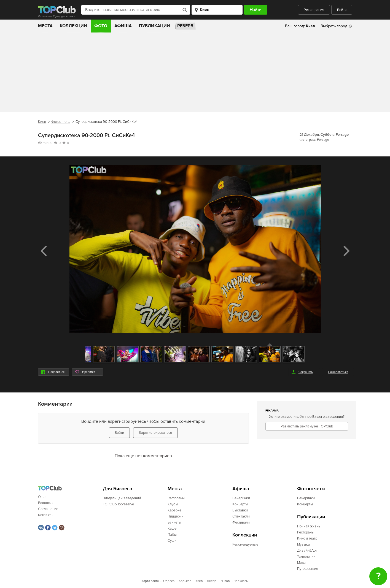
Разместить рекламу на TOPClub (307, 426)
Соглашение (48, 509)
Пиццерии (176, 516)
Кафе (172, 529)
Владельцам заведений (122, 498)
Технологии (306, 557)
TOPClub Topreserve (118, 504)
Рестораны (176, 498)
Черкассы (241, 581)
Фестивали (241, 522)
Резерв (185, 26)
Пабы (172, 535)
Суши (172, 541)
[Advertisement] (195, 74)
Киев (42, 122)
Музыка (303, 544)
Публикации (154, 26)
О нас (43, 497)
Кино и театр (307, 538)
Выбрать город (334, 26)
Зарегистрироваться (155, 433)
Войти (342, 10)
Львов (225, 581)
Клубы (173, 504)
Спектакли (241, 516)
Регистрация (314, 10)
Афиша (123, 26)
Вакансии (46, 503)
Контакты (46, 515)
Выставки (240, 510)
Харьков (185, 581)
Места (45, 26)
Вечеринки (241, 498)
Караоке (174, 510)
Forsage (342, 135)
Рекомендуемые (245, 544)
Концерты (240, 504)
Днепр (212, 581)
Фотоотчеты (61, 122)
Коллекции (73, 26)
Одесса (169, 581)
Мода (301, 563)
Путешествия (308, 569)
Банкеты (174, 522)
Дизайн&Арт (307, 551)
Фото (101, 26)
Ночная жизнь (309, 526)
